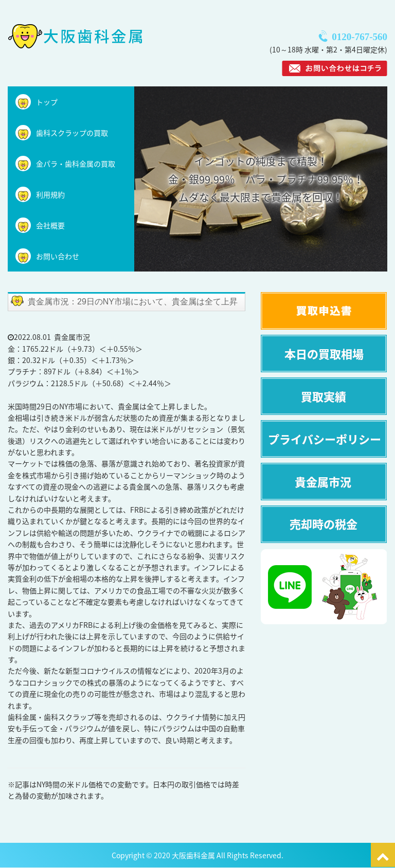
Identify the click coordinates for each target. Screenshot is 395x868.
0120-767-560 (360, 37)
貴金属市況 (72, 337)
